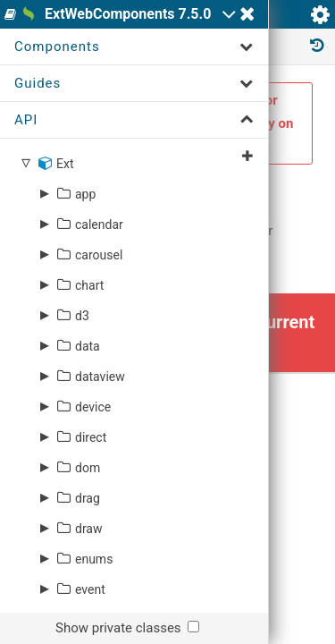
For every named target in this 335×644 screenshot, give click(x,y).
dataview (100, 377)
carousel (99, 255)
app (85, 194)
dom (88, 468)
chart (89, 285)
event (90, 589)
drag (88, 498)
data (88, 346)
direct (91, 437)
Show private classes (118, 628)
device (93, 407)
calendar (99, 225)
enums (94, 559)
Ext (65, 164)
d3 (82, 316)
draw (89, 529)
